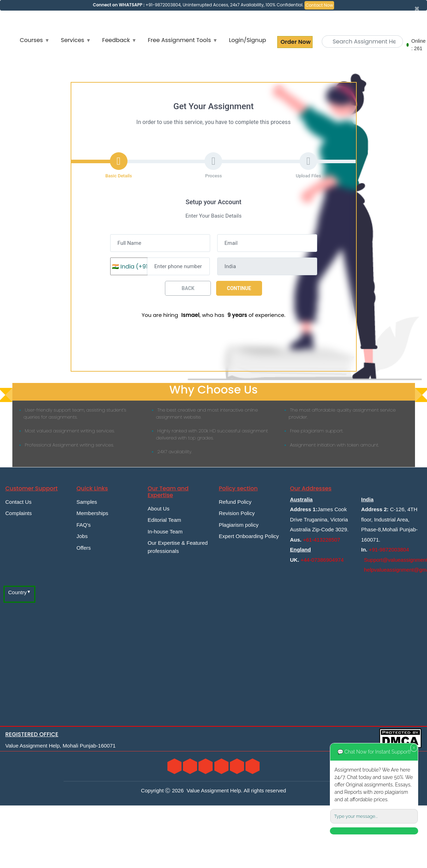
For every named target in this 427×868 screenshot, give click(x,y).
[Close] (417, 9)
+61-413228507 (322, 540)
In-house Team (165, 532)
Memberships (93, 513)
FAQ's (84, 525)
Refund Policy (235, 502)
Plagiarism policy (239, 525)
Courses (31, 40)
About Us (159, 509)
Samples (87, 502)
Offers (84, 548)
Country (17, 592)
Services (72, 40)
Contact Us (18, 502)
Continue (239, 288)
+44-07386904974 (322, 560)
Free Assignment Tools (180, 40)
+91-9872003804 (389, 550)
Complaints (19, 513)
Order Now (295, 42)
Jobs (82, 536)
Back (188, 288)
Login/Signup (247, 40)
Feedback (116, 40)
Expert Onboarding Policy (249, 536)
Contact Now (319, 5)
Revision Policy (237, 513)
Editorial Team (164, 520)
